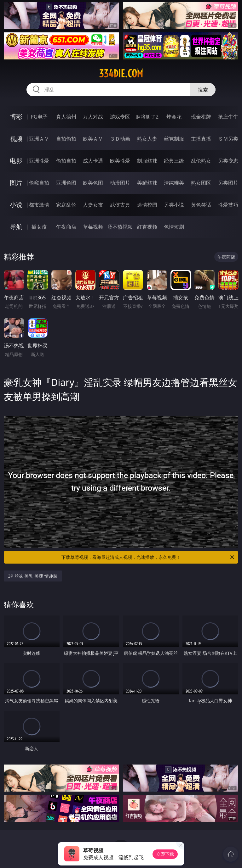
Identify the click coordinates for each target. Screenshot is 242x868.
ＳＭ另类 (228, 139)
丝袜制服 (174, 139)
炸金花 (174, 117)
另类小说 (174, 205)
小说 (16, 205)
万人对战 (93, 117)
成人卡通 (93, 161)
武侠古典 (120, 205)
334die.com (121, 74)
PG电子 (39, 117)
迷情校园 (147, 205)
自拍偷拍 (66, 139)
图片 (16, 183)
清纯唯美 (174, 183)
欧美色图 (93, 183)
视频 (16, 139)
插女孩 (39, 227)
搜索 (203, 90)
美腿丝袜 (147, 183)
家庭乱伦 (66, 205)
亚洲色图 (66, 183)
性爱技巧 (228, 205)
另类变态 (228, 161)
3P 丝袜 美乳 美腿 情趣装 (33, 576)
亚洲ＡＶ (39, 139)
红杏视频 (147, 227)
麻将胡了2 (147, 117)
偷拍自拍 (66, 161)
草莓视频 (93, 227)
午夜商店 (66, 227)
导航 (16, 227)
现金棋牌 (201, 117)
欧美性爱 (120, 161)
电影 (16, 161)
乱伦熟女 (201, 161)
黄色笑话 (201, 205)
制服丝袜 (147, 161)
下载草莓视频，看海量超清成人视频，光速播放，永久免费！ (148, 557)
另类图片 (228, 183)
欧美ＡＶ (93, 139)
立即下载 (165, 854)
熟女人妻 (147, 139)
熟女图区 (201, 183)
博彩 (16, 117)
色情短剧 (174, 227)
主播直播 (201, 139)
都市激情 (39, 205)
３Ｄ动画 (120, 139)
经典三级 (174, 161)
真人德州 (66, 117)
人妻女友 (93, 205)
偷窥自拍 (39, 183)
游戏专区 (120, 117)
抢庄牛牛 (228, 117)
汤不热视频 (120, 227)
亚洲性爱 (39, 161)
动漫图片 (120, 183)
